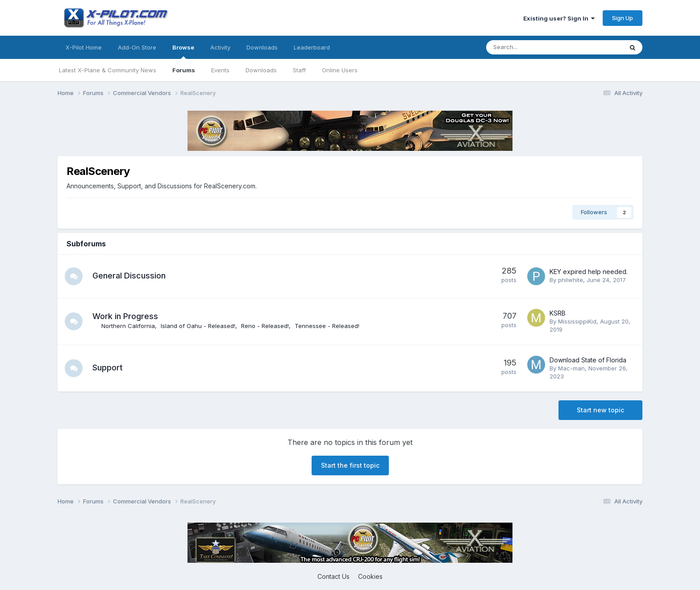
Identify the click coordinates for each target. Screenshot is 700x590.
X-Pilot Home (84, 47)
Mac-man (571, 368)
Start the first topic (350, 465)
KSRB (558, 313)
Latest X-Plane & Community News (108, 70)
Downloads (261, 70)
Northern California (128, 326)
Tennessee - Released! (327, 326)
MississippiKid (577, 321)
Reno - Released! (265, 326)
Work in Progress (125, 316)
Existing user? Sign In (559, 18)
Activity (220, 47)
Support (108, 368)
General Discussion (129, 276)
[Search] (531, 47)
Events (220, 70)
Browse (183, 51)
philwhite (571, 280)
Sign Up (623, 18)
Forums (184, 70)
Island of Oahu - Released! (198, 326)
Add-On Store (137, 47)
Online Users (340, 70)
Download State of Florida (588, 360)
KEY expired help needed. (589, 272)
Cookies (370, 576)
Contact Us (333, 576)
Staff (299, 70)
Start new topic (600, 410)
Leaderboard (312, 47)
